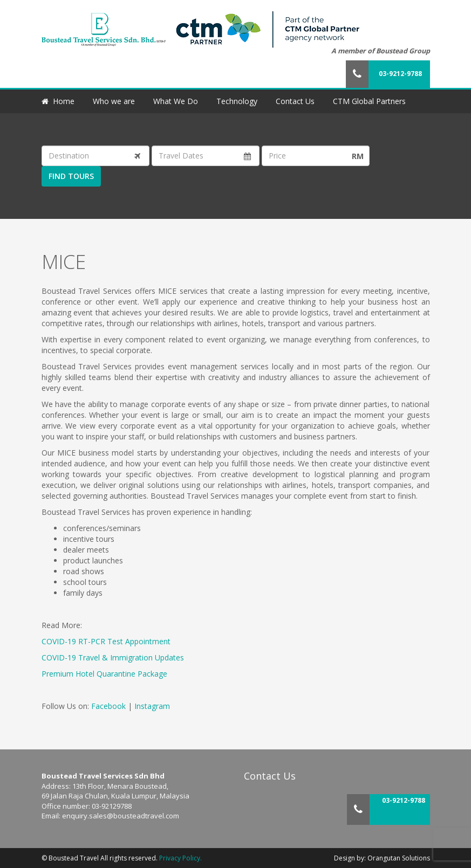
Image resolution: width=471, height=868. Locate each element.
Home (64, 101)
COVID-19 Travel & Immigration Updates (113, 657)
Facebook (108, 706)
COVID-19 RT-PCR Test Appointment (106, 641)
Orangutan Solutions (399, 858)
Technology (237, 101)
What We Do (176, 101)
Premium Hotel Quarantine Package (104, 674)
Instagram (152, 706)
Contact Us (295, 101)
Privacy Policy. (180, 858)
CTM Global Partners (369, 101)
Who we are (114, 101)
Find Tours (71, 176)
